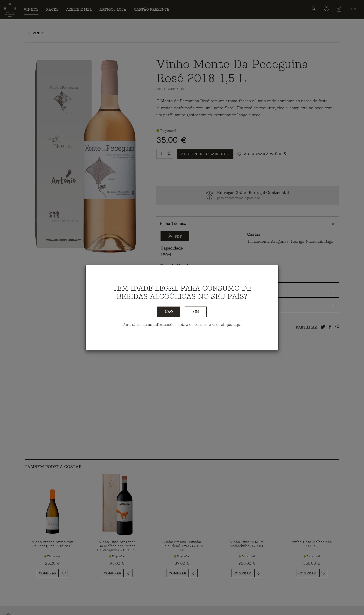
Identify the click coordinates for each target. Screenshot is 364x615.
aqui (237, 325)
